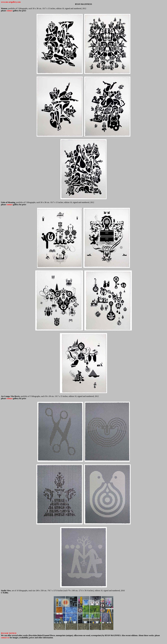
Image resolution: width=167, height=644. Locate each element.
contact (9, 11)
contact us (5, 638)
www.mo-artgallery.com (11, 2)
